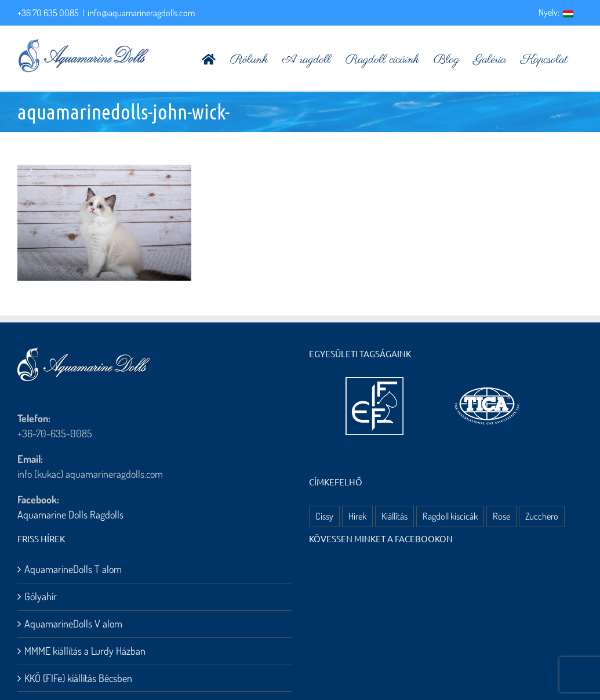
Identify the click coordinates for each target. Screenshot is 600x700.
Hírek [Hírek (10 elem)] (357, 516)
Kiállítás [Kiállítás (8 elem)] (394, 516)
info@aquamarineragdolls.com (141, 13)
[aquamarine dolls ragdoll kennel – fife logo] (374, 382)
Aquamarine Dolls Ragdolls (70, 514)
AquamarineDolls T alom (73, 569)
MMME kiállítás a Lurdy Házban (85, 651)
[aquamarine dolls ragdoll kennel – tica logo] (487, 388)
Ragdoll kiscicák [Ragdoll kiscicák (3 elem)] (450, 516)
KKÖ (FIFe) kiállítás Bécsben (78, 678)
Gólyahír (41, 596)
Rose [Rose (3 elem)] (501, 516)
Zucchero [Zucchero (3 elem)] (542, 516)
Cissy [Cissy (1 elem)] (324, 516)
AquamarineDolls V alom (73, 623)
